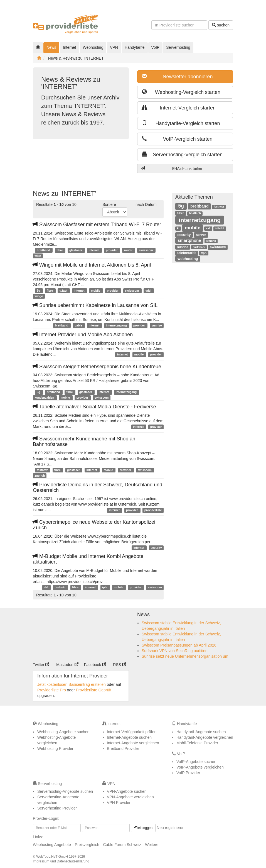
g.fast (64, 291)
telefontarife (187, 253)
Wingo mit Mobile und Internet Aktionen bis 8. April (92, 265)
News (51, 47)
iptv (105, 587)
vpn (204, 253)
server (201, 235)
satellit (220, 228)
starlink (211, 241)
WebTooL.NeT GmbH (53, 857)
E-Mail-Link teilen (171, 168)
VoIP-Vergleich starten (177, 139)
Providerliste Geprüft (94, 690)
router (129, 250)
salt (208, 228)
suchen (221, 25)
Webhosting (93, 47)
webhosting (188, 259)
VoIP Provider (188, 773)
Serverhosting (178, 47)
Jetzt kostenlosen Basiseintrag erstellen (72, 684)
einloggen (143, 828)
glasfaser (76, 250)
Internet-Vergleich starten (179, 108)
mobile (96, 291)
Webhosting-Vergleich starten (181, 92)
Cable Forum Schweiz (122, 845)
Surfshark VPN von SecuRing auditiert (175, 651)
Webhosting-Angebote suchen (63, 732)
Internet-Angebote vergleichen (133, 743)
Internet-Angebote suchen (129, 737)
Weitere (152, 845)
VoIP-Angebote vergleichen (200, 767)
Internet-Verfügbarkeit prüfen (132, 732)
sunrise (157, 325)
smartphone (189, 240)
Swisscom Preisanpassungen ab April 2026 (179, 645)
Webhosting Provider (55, 748)
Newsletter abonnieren (177, 76)
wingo (39, 296)
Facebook (95, 665)
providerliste (153, 510)
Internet (69, 47)
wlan (38, 256)
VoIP (156, 47)
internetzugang (117, 325)
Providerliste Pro (52, 690)
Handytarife (135, 47)
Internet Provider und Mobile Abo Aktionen (83, 335)
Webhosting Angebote (52, 845)
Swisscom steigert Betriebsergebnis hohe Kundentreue (97, 367)
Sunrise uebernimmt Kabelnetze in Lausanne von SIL (95, 305)
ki (178, 228)
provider (112, 250)
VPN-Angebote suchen (127, 791)
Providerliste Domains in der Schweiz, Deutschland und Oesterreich (98, 487)
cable (79, 325)
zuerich (40, 476)
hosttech (195, 213)
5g (39, 291)
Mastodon (67, 665)
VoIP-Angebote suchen (196, 762)
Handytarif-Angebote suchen (201, 732)
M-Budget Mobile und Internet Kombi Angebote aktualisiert (88, 559)
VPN (114, 47)
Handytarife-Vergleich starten (181, 123)
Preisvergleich (87, 845)
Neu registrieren (171, 827)
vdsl (149, 291)
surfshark (199, 247)
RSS (120, 665)
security (156, 548)
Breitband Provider (123, 748)
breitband (44, 250)
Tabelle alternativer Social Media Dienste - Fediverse (94, 407)
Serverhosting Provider (57, 808)
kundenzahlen (45, 398)
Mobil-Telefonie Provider (197, 743)
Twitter (41, 665)
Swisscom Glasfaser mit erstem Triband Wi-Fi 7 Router (97, 225)
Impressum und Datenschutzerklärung (61, 861)
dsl (46, 587)
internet (94, 250)
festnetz (43, 470)
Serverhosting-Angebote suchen (65, 791)
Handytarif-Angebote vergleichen (205, 737)
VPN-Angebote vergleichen (130, 797)
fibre (60, 250)
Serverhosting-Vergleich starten (182, 154)
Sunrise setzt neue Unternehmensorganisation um (185, 656)
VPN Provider (119, 803)
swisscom (146, 250)
